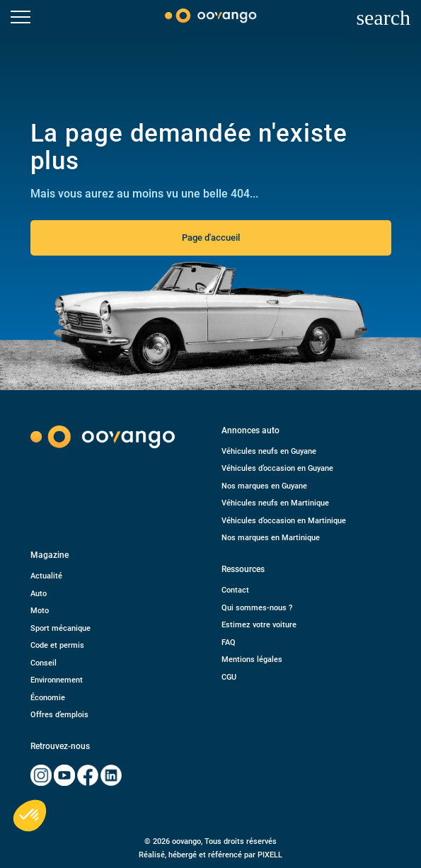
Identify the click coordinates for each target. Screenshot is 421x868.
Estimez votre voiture (259, 625)
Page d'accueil (211, 238)
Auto (39, 594)
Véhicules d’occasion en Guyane (277, 468)
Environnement (57, 680)
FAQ (229, 643)
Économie (48, 698)
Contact (235, 590)
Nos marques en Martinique (271, 538)
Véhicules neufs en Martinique (275, 503)
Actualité (46, 576)
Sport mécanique (60, 628)
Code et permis (57, 645)
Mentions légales (252, 659)
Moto (40, 611)
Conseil (44, 663)
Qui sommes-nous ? (257, 608)
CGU (229, 677)
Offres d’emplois (59, 715)
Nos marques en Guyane (264, 486)
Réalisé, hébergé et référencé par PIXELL (210, 855)
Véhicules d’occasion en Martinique (284, 521)
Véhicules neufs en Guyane (269, 451)
